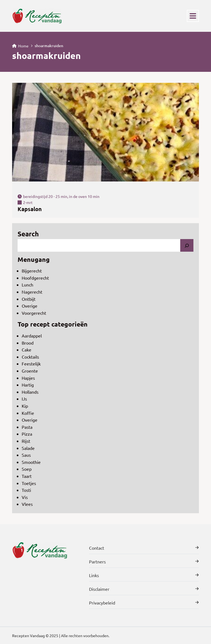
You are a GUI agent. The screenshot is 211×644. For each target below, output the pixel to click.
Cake (27, 350)
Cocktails (30, 357)
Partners (144, 561)
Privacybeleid (144, 603)
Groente (30, 371)
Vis (25, 497)
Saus (26, 455)
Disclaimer (144, 589)
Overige (30, 306)
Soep (27, 469)
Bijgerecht (32, 271)
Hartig (28, 385)
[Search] (187, 245)
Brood (28, 343)
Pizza (27, 434)
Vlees (27, 504)
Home (20, 46)
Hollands (30, 392)
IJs (24, 399)
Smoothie (31, 462)
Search (28, 234)
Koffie (28, 413)
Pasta (27, 427)
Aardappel (32, 336)
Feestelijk (31, 364)
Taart (27, 476)
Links (144, 575)
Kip (25, 406)
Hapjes (28, 378)
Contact (144, 548)
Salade (28, 448)
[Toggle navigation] (193, 16)
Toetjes (29, 483)
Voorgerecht (34, 313)
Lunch (27, 285)
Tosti (26, 490)
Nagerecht (32, 292)
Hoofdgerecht (35, 278)
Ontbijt (29, 299)
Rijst (26, 441)
